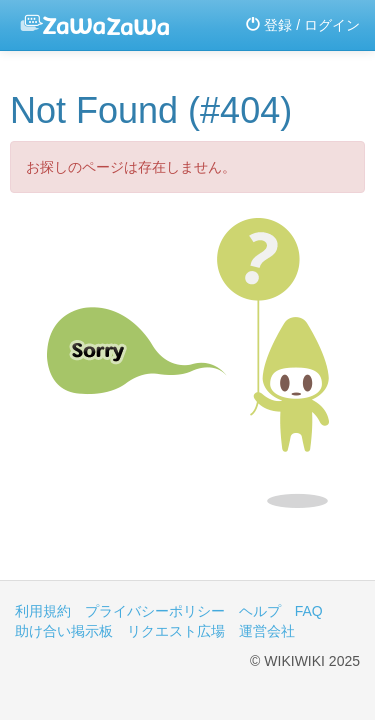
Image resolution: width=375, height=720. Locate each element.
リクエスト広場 (176, 631)
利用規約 (43, 611)
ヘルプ (260, 611)
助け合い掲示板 (64, 631)
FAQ (309, 611)
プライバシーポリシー (155, 611)
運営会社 (267, 631)
